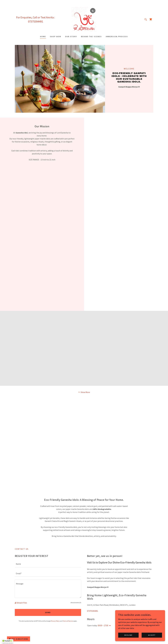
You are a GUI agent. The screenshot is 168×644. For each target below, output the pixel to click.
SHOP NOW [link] (56, 36)
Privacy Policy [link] (55, 621)
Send (48, 612)
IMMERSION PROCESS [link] (117, 36)
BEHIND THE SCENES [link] (91, 36)
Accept (152, 635)
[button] (84, 392)
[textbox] (48, 564)
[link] (84, 19)
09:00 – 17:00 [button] (103, 625)
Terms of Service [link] (68, 621)
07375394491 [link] (36, 21)
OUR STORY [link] (71, 36)
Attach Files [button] (22, 603)
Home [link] (43, 36)
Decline (128, 635)
